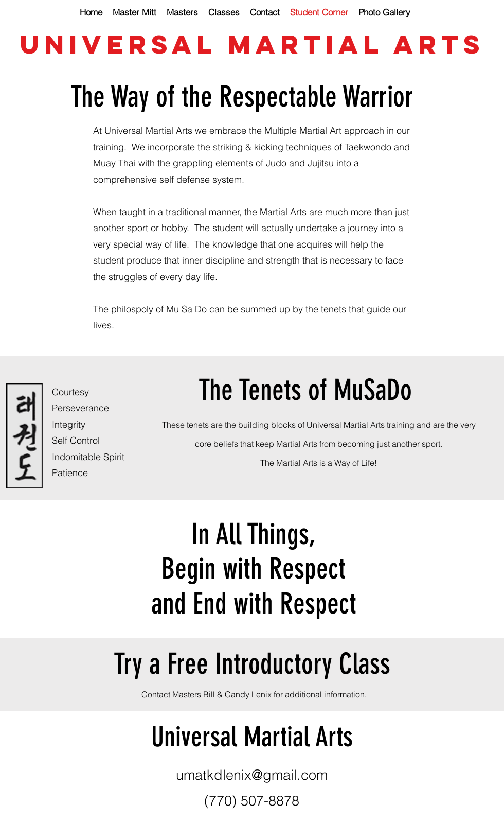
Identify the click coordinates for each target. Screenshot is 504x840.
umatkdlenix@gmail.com (252, 775)
